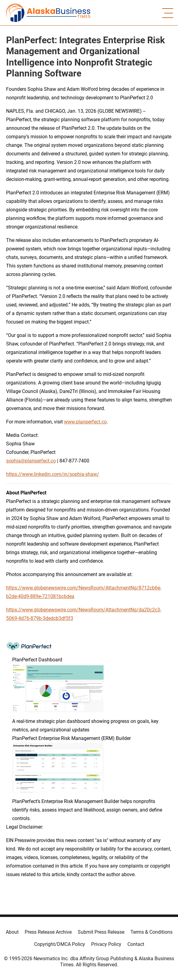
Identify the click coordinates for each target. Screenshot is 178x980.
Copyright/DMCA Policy (60, 944)
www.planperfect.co (85, 422)
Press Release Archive (48, 932)
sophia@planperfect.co (31, 461)
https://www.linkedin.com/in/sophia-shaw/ (53, 474)
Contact (136, 944)
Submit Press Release (101, 932)
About (12, 932)
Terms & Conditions (151, 932)
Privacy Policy (106, 944)
